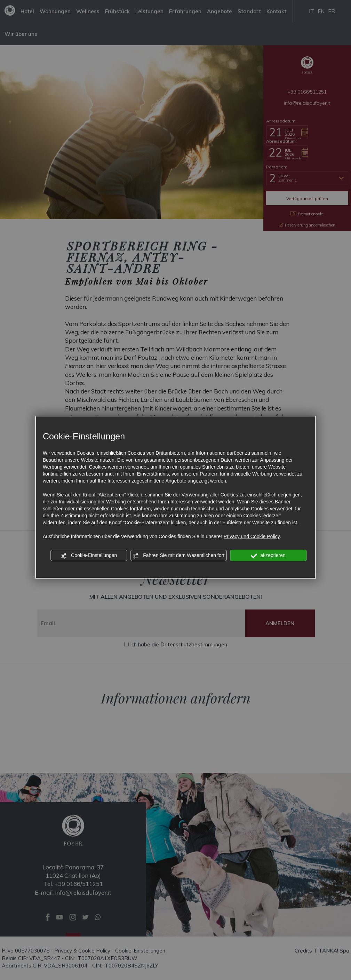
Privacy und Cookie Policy (252, 536)
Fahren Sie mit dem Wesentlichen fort (178, 556)
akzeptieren (268, 556)
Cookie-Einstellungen (89, 556)
